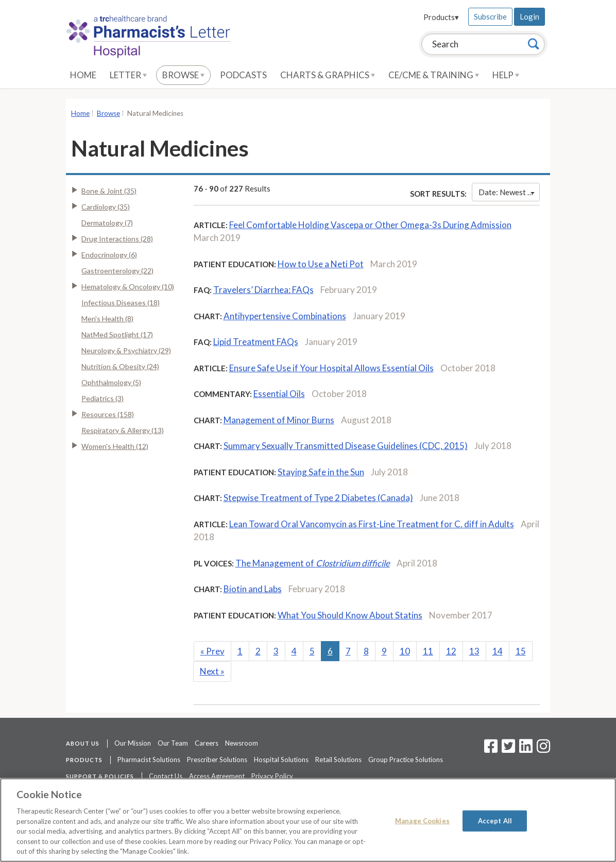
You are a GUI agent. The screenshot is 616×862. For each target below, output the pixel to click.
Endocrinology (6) (109, 255)
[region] (308, 820)
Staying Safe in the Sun (321, 472)
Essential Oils (279, 394)
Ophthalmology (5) (111, 382)
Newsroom (242, 743)
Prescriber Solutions (217, 760)
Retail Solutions (338, 760)
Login (529, 16)
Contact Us (166, 776)
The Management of (313, 563)
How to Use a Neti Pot (321, 264)
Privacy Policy (272, 776)
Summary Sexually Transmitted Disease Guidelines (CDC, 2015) (346, 446)
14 (498, 651)
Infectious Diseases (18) (121, 303)
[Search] (534, 44)
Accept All (495, 820)
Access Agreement (217, 776)
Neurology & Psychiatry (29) (126, 350)
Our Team (173, 743)
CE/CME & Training (434, 75)
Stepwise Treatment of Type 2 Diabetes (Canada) (318, 498)
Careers (207, 743)
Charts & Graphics (328, 75)
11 (428, 651)
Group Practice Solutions (406, 760)
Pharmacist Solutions (149, 760)
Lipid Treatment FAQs (256, 342)
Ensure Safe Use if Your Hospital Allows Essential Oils (331, 368)
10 (405, 651)
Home (83, 75)
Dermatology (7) (107, 223)
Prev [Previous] (212, 651)
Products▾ (441, 17)
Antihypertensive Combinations (285, 316)
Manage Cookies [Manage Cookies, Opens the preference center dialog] (422, 820)
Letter (128, 75)
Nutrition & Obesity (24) (120, 366)
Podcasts (243, 75)
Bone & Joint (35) (109, 191)
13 (474, 651)
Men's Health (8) (107, 318)
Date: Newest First (509, 192)
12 (451, 651)
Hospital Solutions (281, 760)
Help (506, 75)
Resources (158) (108, 414)
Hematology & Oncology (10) (128, 287)
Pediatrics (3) (102, 398)
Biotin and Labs (253, 589)
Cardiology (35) (106, 207)
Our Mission (133, 743)
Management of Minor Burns (279, 420)
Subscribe (490, 16)
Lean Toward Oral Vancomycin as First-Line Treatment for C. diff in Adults (372, 524)
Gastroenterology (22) (117, 271)
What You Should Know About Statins (350, 615)
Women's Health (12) (115, 446)
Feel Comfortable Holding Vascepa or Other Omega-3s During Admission (370, 225)
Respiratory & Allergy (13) (123, 430)
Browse (183, 75)
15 (521, 651)
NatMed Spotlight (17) (117, 334)
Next (212, 671)
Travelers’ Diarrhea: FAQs (263, 290)
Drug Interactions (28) (117, 239)
